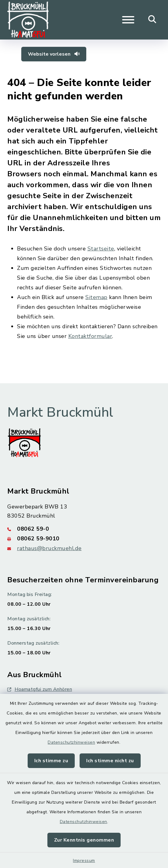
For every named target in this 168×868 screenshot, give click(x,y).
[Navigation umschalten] (128, 20)
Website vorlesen (54, 54)
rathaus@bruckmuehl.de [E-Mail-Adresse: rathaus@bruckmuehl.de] (49, 548)
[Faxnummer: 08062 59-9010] (84, 539)
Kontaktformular (90, 336)
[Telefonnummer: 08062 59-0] (84, 529)
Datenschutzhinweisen (71, 742)
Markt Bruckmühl (60, 412)
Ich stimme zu (51, 761)
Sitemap (96, 297)
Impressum (84, 861)
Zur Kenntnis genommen (84, 840)
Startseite (101, 249)
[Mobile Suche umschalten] (152, 20)
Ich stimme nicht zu (110, 761)
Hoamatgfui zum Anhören (40, 689)
